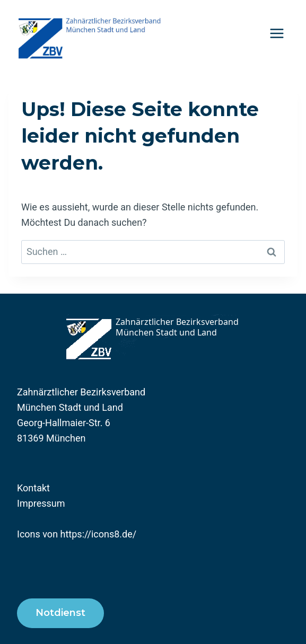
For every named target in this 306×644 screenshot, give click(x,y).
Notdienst (60, 613)
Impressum (41, 503)
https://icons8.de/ (99, 534)
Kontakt (33, 488)
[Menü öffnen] (277, 33)
